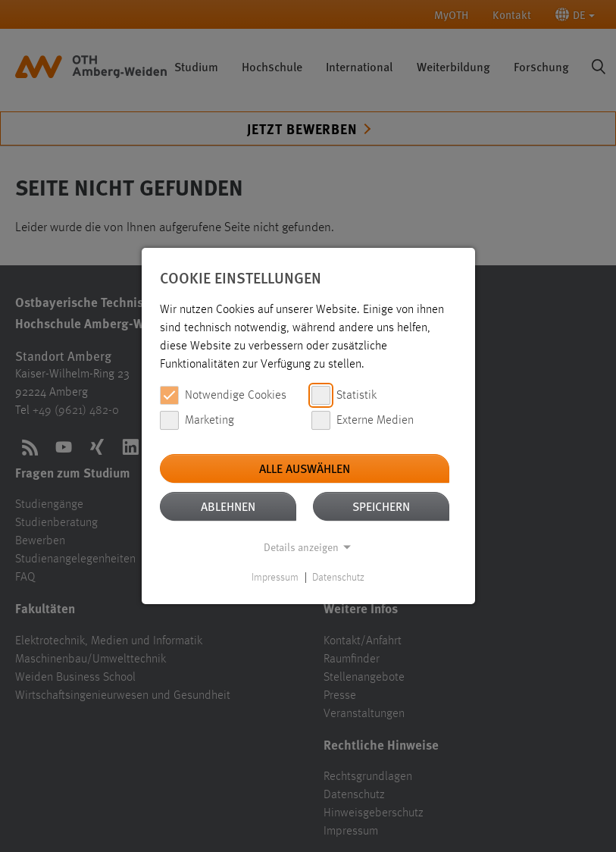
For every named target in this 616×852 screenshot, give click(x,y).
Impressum (275, 578)
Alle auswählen (305, 468)
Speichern (381, 506)
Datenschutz (338, 578)
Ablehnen (228, 506)
